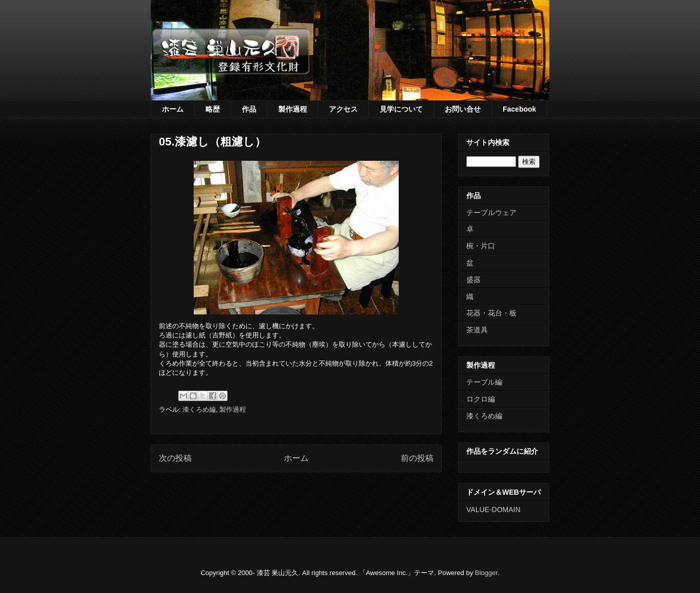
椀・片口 (481, 246)
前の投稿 (417, 458)
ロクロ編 (481, 399)
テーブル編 (484, 382)
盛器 (473, 280)
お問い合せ (463, 109)
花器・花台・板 (491, 313)
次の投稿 (175, 458)
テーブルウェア (491, 213)
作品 (249, 109)
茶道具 (477, 330)
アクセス (343, 109)
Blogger (486, 573)
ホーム (173, 109)
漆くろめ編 (199, 409)
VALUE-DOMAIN (493, 510)
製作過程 (293, 109)
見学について (401, 109)
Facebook (519, 109)
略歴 (213, 109)
